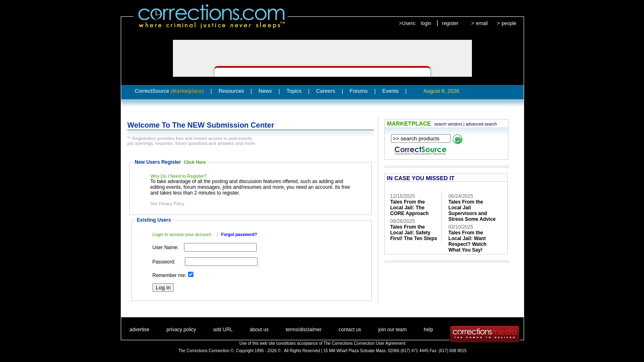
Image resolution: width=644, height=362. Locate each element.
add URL (223, 330)
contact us (350, 330)
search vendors (448, 124)
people (509, 23)
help (429, 330)
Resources (231, 91)
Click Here (195, 162)
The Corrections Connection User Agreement (365, 343)
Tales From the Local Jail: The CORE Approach (409, 208)
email (482, 23)
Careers (326, 91)
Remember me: (169, 275)
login (426, 23)
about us (259, 330)
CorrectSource (169, 91)
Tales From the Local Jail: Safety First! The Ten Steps (414, 233)
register (450, 23)
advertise (139, 330)
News (266, 91)
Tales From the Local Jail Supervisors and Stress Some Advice (472, 211)
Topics (294, 91)
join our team (392, 330)
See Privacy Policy (167, 204)
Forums (359, 91)
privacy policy (181, 330)
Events (391, 91)
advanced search (481, 124)
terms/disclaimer (304, 330)
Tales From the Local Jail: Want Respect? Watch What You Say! (468, 241)
